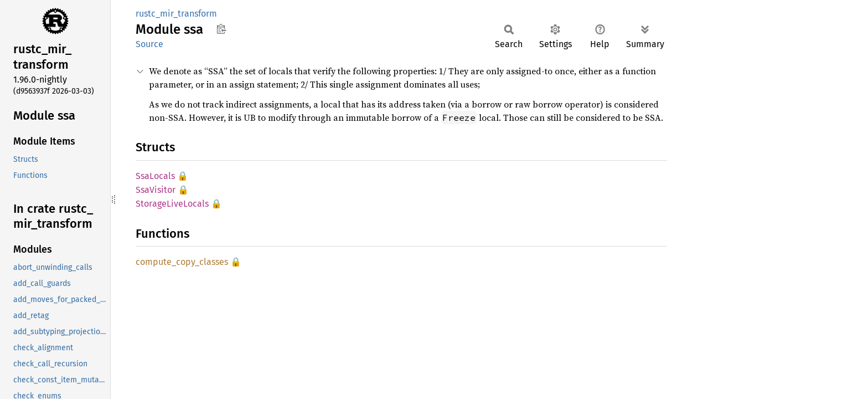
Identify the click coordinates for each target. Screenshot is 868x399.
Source (149, 44)
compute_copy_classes (182, 262)
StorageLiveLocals (172, 204)
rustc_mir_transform (176, 14)
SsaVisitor (156, 190)
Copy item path (221, 29)
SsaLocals (155, 176)
